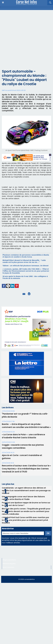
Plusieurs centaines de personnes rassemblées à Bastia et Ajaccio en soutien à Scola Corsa (26, 256)
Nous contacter (8, 567)
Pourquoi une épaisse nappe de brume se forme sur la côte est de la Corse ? (26, 504)
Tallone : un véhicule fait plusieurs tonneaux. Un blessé (26, 266)
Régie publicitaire (9, 560)
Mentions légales (9, 564)
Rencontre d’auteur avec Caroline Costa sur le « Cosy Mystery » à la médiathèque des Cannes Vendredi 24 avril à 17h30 (26, 469)
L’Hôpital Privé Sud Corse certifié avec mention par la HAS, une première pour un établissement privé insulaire (25, 520)
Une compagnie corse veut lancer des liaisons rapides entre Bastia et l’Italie (23, 498)
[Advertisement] (25, 42)
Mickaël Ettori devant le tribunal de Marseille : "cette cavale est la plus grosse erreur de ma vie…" (24, 261)
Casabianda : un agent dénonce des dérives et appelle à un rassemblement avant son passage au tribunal (26, 491)
